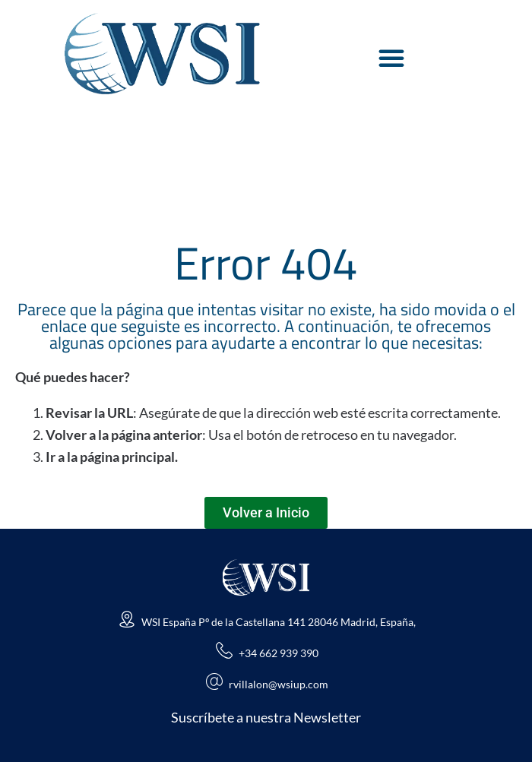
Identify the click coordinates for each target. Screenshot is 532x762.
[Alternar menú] (391, 58)
